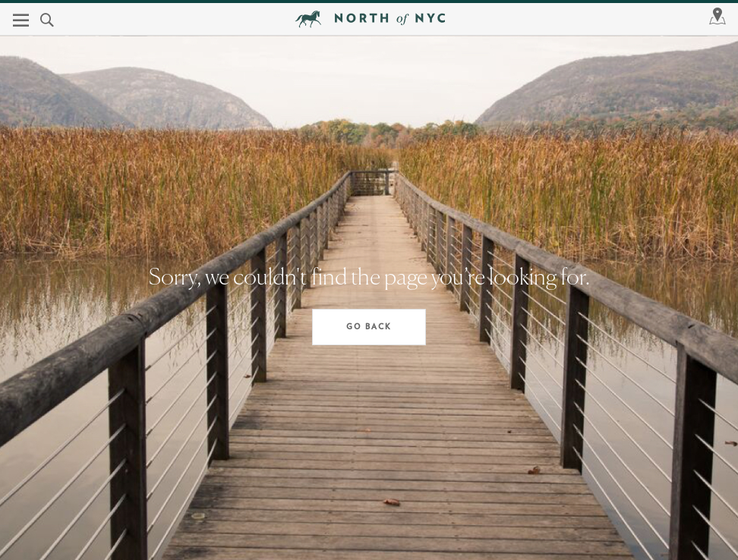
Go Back (369, 327)
